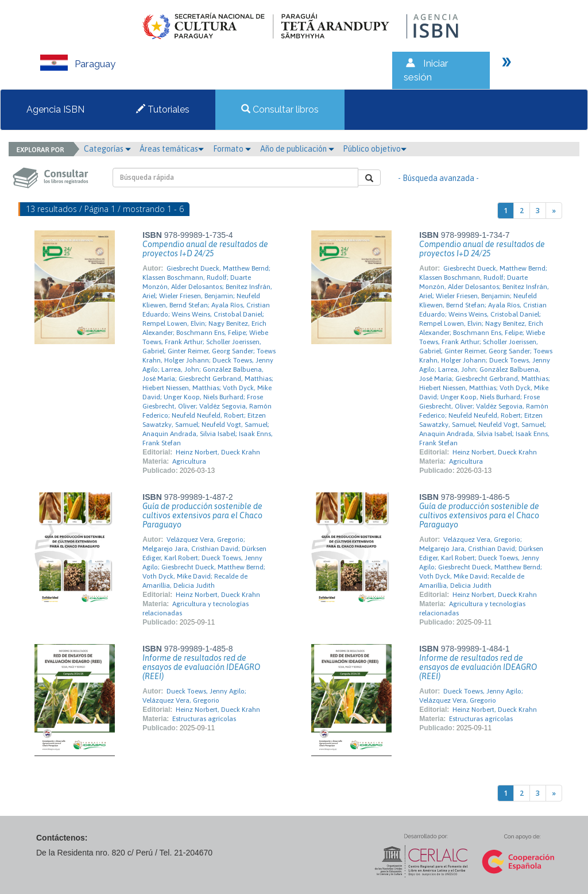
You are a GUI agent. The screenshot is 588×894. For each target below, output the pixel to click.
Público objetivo (375, 149)
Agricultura (189, 461)
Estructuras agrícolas (204, 719)
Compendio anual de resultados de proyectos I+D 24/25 (205, 249)
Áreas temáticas (172, 149)
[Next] (554, 211)
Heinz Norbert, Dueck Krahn (218, 452)
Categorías (107, 149)
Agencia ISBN (55, 109)
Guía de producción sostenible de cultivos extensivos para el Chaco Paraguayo (202, 515)
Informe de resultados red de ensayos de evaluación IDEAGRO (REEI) (201, 667)
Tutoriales (163, 109)
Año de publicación (297, 149)
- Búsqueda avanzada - (438, 178)
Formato (232, 149)
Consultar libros (280, 109)
